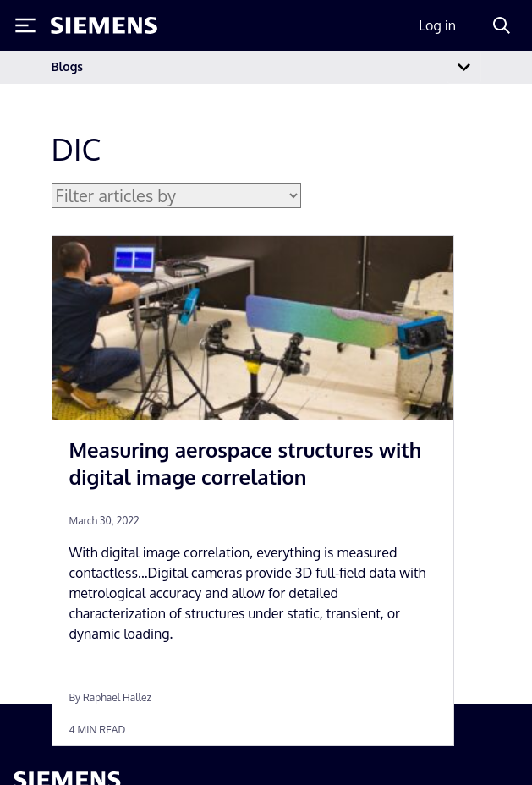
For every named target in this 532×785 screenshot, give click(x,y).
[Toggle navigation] (463, 67)
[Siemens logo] (104, 25)
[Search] (502, 25)
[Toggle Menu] (25, 25)
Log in (437, 25)
